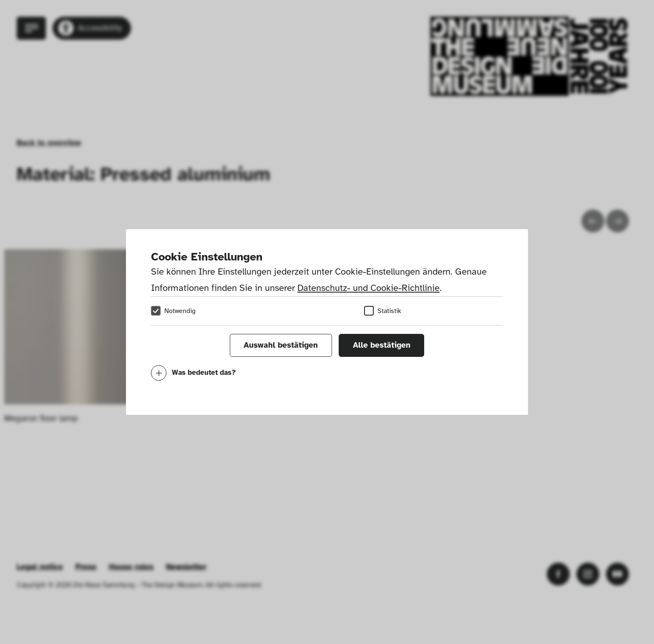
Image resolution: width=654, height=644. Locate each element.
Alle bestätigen (382, 345)
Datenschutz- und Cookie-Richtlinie (369, 288)
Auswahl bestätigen (281, 345)
